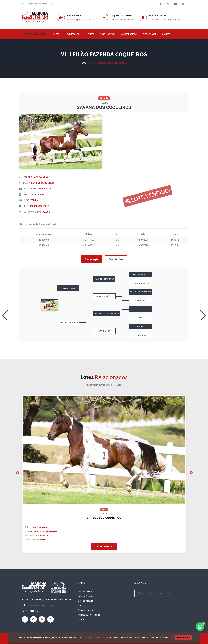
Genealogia (92, 259)
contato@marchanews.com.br (40, 605)
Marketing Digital (129, 34)
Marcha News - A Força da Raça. (156, 593)
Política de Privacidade (99, 637)
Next (191, 473)
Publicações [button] (74, 34)
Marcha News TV (108, 34)
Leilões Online (85, 592)
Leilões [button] (57, 34)
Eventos (90, 34)
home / (84, 63)
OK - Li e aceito (184, 637)
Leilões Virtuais (85, 601)
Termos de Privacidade (89, 615)
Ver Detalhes (104, 546)
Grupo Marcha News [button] (36, 34)
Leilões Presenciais (87, 596)
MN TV (81, 605)
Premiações (116, 259)
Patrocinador (150, 34)
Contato (166, 34)
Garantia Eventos (86, 610)
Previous (17, 473)
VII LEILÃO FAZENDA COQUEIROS (104, 54)
